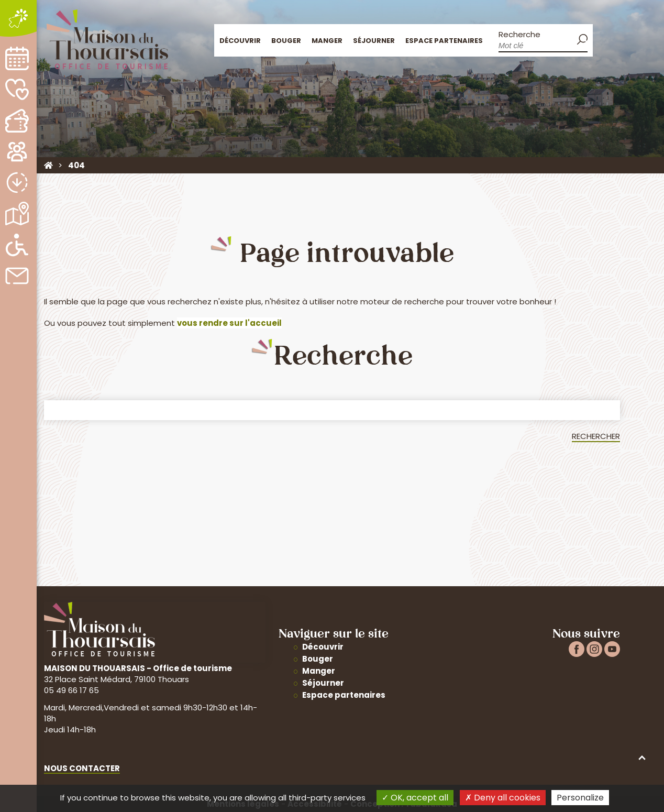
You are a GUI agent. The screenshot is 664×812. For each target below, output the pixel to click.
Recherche (518, 35)
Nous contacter (82, 768)
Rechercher (596, 436)
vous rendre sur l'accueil (229, 323)
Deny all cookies (503, 798)
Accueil (604, 40)
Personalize (580, 798)
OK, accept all (415, 798)
